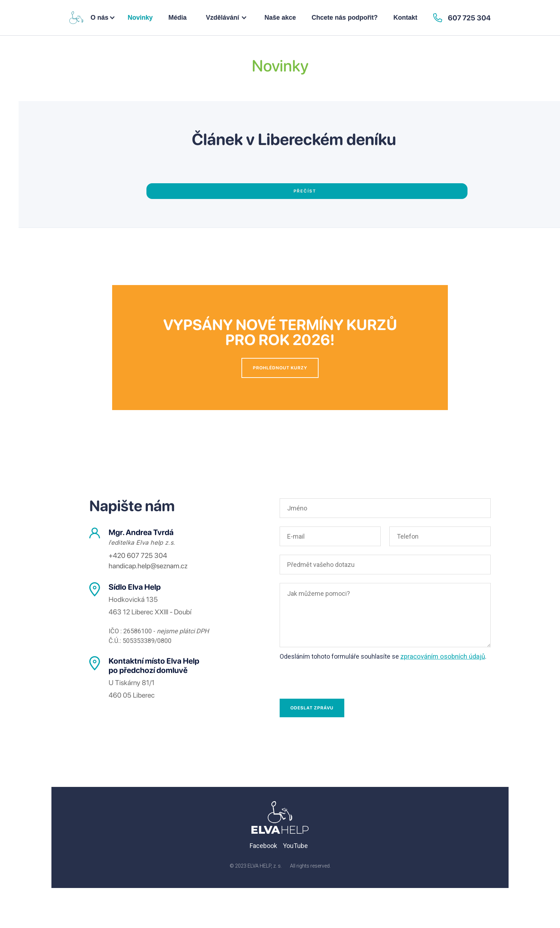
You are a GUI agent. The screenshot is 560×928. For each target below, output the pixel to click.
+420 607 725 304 (138, 555)
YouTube (295, 846)
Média (177, 18)
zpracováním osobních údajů (443, 657)
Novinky (140, 18)
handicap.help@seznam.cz (148, 566)
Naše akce (280, 18)
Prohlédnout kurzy (280, 368)
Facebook (263, 846)
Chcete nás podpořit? (345, 18)
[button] (103, 18)
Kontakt (406, 18)
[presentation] (334, 678)
